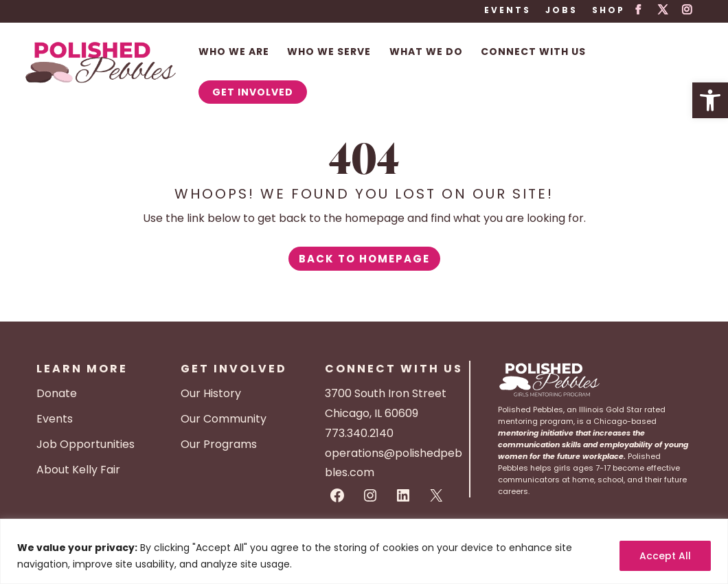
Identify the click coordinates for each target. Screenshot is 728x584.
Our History (211, 393)
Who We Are (234, 53)
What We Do (426, 53)
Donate (57, 393)
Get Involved (253, 92)
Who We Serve (329, 53)
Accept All (665, 556)
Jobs (561, 11)
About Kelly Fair (78, 470)
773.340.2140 (359, 433)
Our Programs (219, 444)
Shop (608, 11)
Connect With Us (533, 53)
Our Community (224, 419)
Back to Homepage (364, 259)
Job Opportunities (86, 444)
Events (508, 11)
